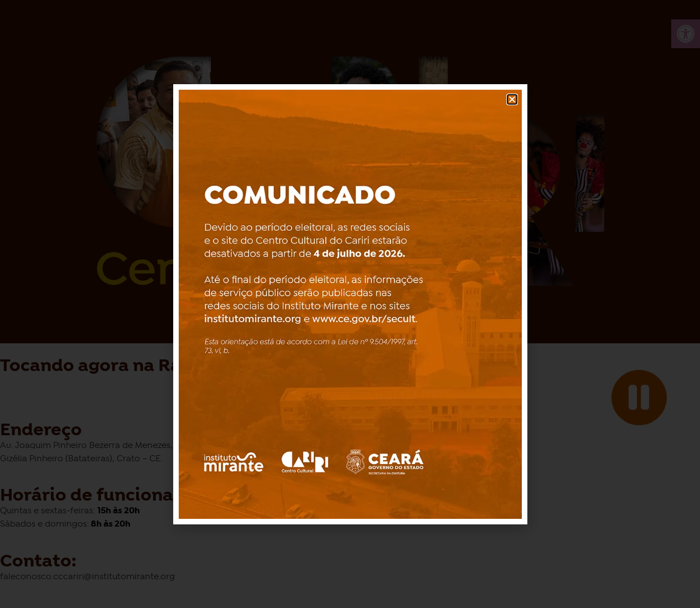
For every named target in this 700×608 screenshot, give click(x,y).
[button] (512, 99)
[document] (350, 304)
